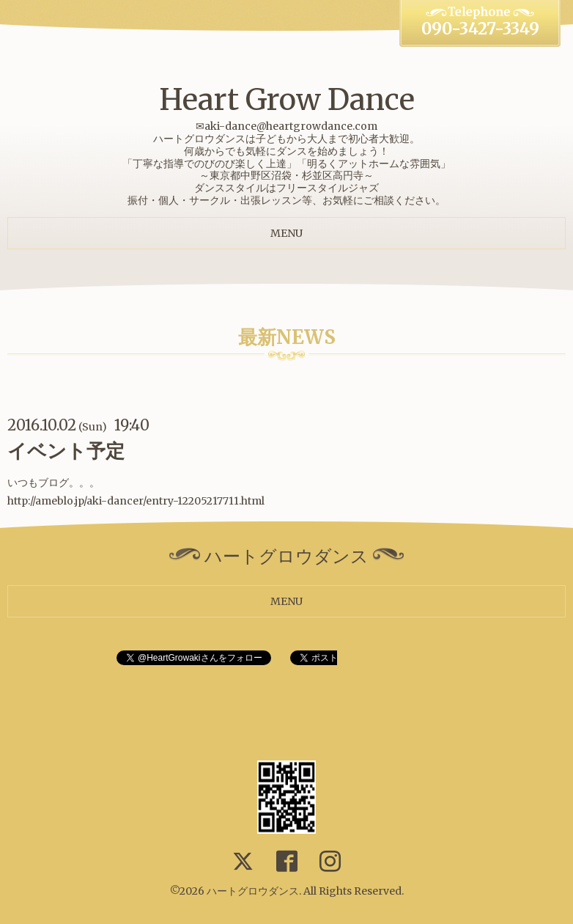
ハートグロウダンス (253, 891)
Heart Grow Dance (287, 100)
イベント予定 (66, 451)
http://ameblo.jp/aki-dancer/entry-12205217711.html (136, 501)
